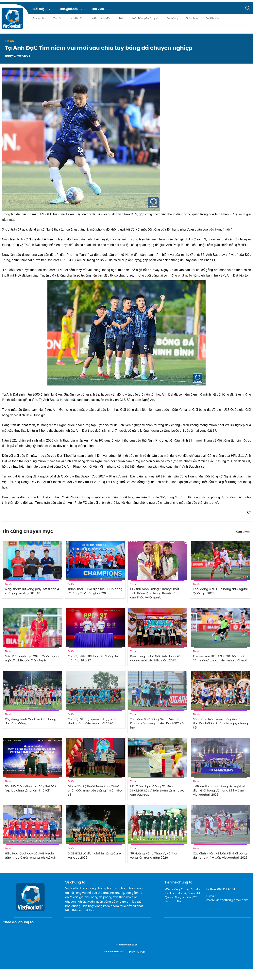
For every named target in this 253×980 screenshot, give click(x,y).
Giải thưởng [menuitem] (213, 19)
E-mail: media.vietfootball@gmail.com (226, 909)
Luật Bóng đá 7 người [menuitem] (145, 19)
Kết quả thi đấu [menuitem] (102, 19)
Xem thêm (243, 531)
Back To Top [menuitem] (137, 963)
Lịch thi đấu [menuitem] (77, 19)
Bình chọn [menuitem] (192, 19)
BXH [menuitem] (122, 19)
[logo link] (12, 21)
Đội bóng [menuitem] (172, 19)
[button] (42, 9)
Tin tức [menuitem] (58, 19)
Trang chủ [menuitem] (39, 19)
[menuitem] (42, 9)
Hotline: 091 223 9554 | (221, 901)
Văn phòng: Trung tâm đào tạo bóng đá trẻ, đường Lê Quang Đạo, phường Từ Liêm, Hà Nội (183, 907)
